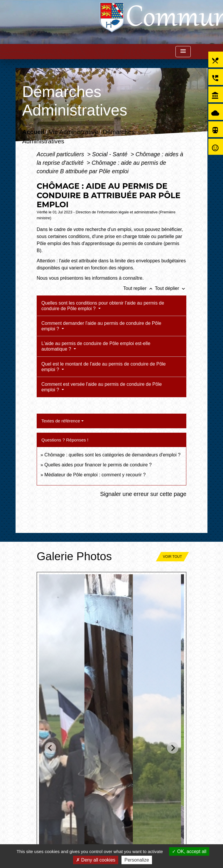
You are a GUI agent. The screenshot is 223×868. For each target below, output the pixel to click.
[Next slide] (173, 748)
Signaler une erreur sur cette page (143, 494)
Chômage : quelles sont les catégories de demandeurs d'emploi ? (112, 455)
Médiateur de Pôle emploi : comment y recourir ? (95, 475)
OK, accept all (189, 851)
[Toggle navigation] (183, 52)
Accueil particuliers (61, 154)
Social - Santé (111, 154)
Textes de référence (61, 421)
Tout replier (139, 288)
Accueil (33, 132)
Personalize (137, 860)
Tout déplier (171, 288)
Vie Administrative (74, 132)
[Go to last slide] (50, 748)
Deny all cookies (96, 860)
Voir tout (172, 557)
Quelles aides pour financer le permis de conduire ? (98, 465)
